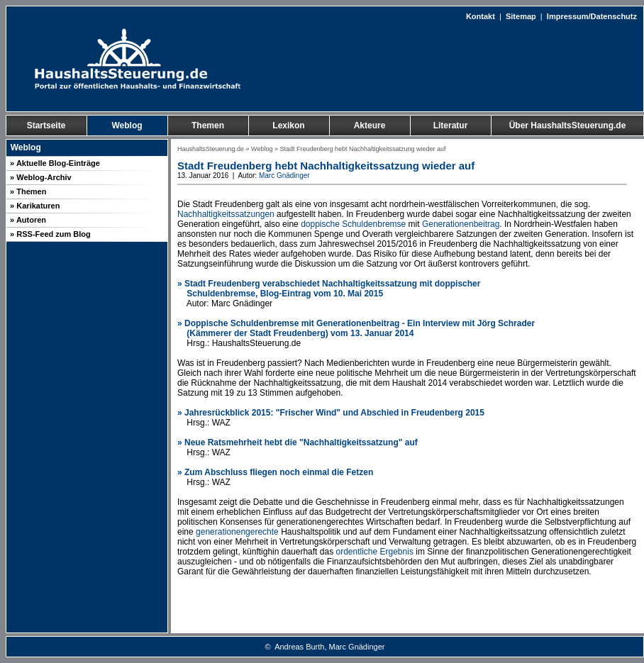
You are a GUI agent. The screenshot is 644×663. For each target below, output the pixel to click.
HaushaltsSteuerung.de (211, 149)
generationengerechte (237, 532)
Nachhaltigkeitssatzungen (226, 214)
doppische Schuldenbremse (353, 224)
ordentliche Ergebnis (374, 552)
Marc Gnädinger (284, 175)
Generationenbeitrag (461, 224)
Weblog (262, 149)
